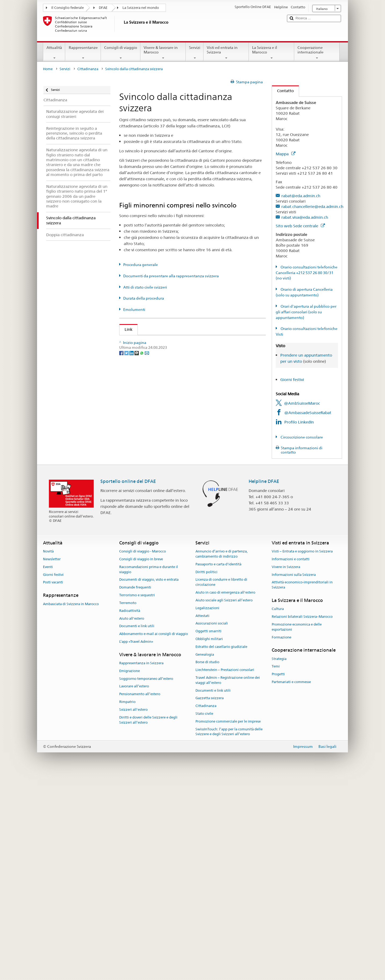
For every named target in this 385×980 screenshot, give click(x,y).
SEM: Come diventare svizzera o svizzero (164, 341)
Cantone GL (137, 470)
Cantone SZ (137, 565)
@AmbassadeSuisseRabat (308, 413)
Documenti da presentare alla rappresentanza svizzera (171, 276)
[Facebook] (122, 659)
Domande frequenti (135, 791)
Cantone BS (137, 442)
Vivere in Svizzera (286, 770)
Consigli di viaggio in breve (141, 762)
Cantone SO (137, 546)
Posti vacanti (53, 786)
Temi (276, 870)
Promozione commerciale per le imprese (228, 925)
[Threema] (137, 659)
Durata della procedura (144, 298)
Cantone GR (137, 480)
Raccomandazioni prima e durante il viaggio (149, 773)
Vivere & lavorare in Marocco (163, 53)
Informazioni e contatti (291, 762)
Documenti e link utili (137, 829)
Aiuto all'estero (132, 822)
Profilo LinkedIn (299, 422)
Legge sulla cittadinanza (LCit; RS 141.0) (163, 360)
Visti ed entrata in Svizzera (226, 53)
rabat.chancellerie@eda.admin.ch (312, 207)
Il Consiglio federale (68, 8)
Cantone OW (138, 527)
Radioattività (130, 814)
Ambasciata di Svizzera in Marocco (71, 807)
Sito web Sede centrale (300, 226)
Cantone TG (137, 584)
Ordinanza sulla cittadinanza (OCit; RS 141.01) (169, 370)
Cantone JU (137, 489)
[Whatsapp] (142, 659)
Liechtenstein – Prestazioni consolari (225, 873)
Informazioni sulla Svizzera (294, 778)
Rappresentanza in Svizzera (141, 866)
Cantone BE (137, 423)
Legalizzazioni (207, 811)
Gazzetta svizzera (210, 901)
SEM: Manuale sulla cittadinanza (156, 351)
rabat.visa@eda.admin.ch (305, 217)
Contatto (283, 91)
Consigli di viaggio (121, 53)
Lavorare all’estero (134, 890)
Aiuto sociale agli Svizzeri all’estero (224, 804)
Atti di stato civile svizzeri (145, 287)
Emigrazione (130, 874)
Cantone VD (137, 603)
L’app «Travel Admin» (136, 845)
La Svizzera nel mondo (141, 8)
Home (48, 69)
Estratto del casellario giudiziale (221, 850)
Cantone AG (137, 395)
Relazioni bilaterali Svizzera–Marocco (302, 820)
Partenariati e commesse (291, 885)
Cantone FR (137, 452)
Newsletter (52, 762)
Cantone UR (137, 593)
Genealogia (205, 858)
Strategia (279, 862)
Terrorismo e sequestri (137, 798)
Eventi (48, 770)
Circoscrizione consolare (301, 437)
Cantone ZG (137, 622)
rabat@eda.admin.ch (301, 196)
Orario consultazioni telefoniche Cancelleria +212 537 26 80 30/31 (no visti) (307, 273)
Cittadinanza (88, 69)
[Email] (147, 659)
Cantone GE (137, 461)
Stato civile (204, 917)
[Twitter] (127, 659)
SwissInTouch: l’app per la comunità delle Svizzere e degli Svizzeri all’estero (229, 935)
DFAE (103, 8)
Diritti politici (206, 775)
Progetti (278, 877)
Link (126, 329)
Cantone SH (137, 536)
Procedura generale (141, 265)
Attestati (202, 819)
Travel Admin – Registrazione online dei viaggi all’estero (228, 884)
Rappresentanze (83, 53)
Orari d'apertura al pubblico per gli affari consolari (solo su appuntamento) (306, 312)
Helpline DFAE (264, 684)
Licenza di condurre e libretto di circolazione (221, 785)
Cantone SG (137, 556)
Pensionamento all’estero (140, 897)
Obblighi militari (209, 842)
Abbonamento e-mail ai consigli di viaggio (154, 837)
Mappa (286, 154)
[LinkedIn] (132, 659)
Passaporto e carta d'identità (218, 768)
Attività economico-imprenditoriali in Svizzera (302, 788)
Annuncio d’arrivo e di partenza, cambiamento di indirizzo (221, 757)
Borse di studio (207, 865)
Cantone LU (137, 499)
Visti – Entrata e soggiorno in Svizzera (302, 755)
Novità (48, 755)
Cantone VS (137, 612)
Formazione (282, 840)
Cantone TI (136, 574)
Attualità (54, 53)
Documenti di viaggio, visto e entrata (149, 783)
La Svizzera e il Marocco (272, 53)
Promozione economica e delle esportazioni (297, 830)
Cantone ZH (137, 631)
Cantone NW (138, 518)
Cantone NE (137, 508)
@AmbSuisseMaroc (302, 403)
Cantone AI (136, 404)
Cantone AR (137, 414)
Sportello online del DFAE (128, 684)
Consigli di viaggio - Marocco (143, 755)
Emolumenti (134, 310)
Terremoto (128, 806)
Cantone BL (137, 432)
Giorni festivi (292, 380)
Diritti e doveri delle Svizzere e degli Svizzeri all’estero (148, 923)
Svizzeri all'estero (133, 913)
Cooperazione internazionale (317, 53)
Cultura (278, 812)
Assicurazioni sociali (212, 827)
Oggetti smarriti (208, 834)
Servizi (195, 53)
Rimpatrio (127, 905)
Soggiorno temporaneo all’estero (146, 882)
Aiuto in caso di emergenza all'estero (225, 796)
